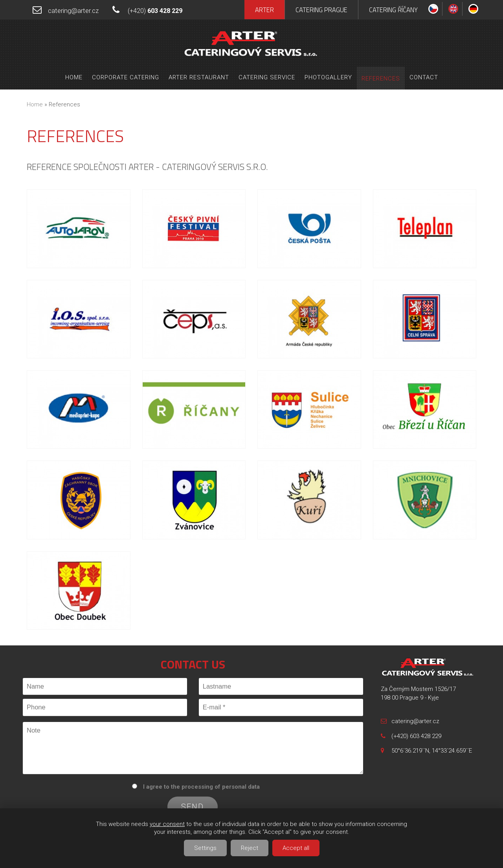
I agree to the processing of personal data (201, 787)
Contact (424, 77)
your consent (167, 824)
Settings (205, 848)
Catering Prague (321, 10)
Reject (250, 848)
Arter (264, 10)
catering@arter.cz (73, 11)
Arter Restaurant (199, 77)
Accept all (296, 848)
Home (74, 77)
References (381, 79)
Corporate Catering (126, 77)
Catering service (267, 77)
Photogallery (328, 77)
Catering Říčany (393, 10)
